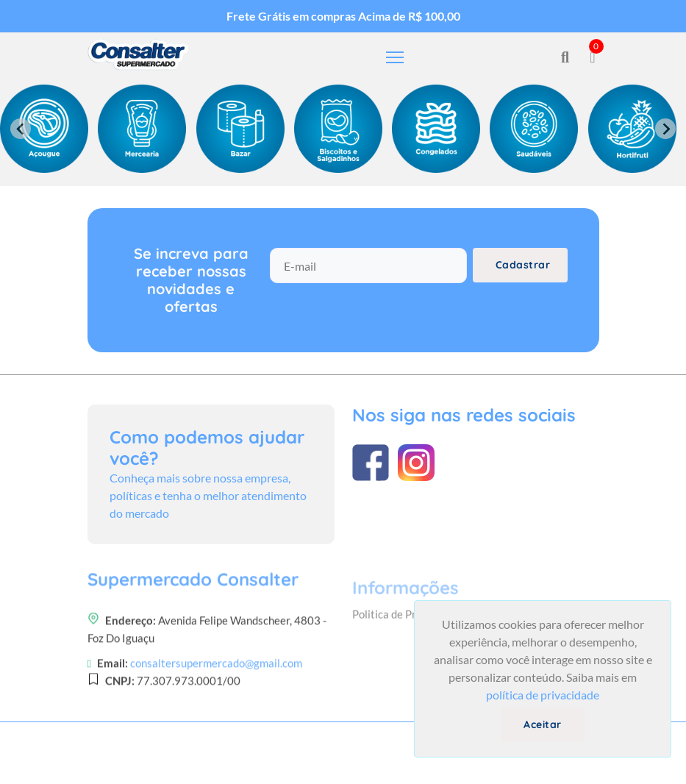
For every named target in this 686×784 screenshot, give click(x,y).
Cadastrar (523, 265)
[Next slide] (665, 129)
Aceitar (543, 724)
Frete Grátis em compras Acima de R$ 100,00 (343, 16)
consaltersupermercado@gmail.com (216, 731)
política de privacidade (543, 695)
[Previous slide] (21, 129)
